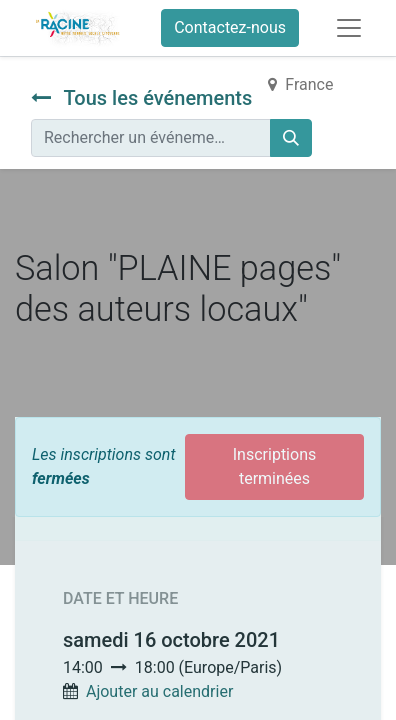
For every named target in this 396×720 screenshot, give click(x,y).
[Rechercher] (291, 138)
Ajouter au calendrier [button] (159, 691)
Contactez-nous (230, 27)
